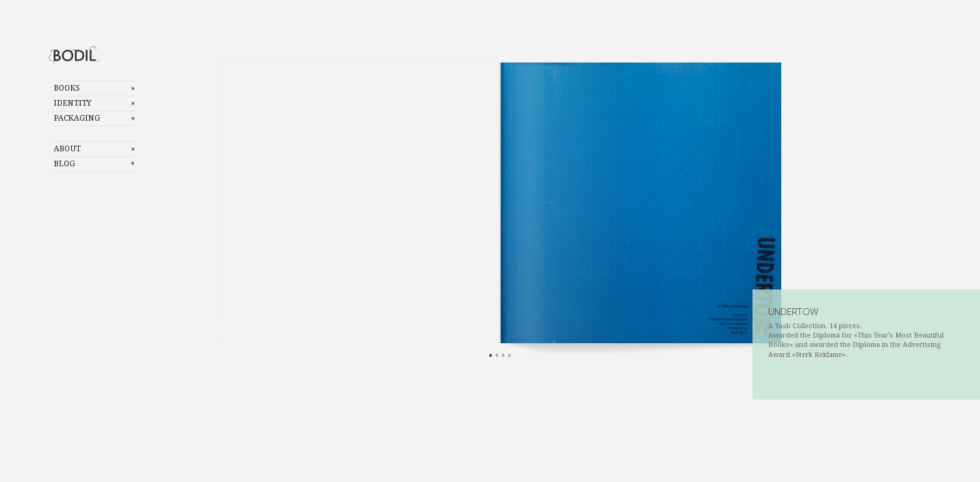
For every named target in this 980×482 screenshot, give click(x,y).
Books (67, 88)
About (67, 149)
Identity (72, 103)
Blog (64, 164)
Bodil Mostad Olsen (85, 55)
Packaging (77, 118)
